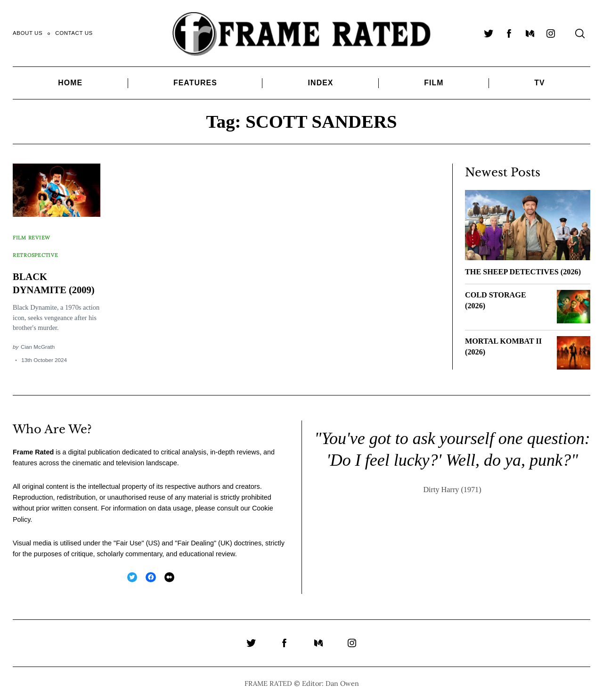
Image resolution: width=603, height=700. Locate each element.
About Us (28, 33)
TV (539, 83)
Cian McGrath (38, 342)
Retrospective (37, 242)
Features (195, 83)
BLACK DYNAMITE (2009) (43, 273)
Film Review (33, 234)
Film (434, 83)
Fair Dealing (196, 543)
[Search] (580, 33)
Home (70, 83)
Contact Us (74, 33)
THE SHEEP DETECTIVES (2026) (523, 272)
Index (321, 83)
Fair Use (129, 543)
